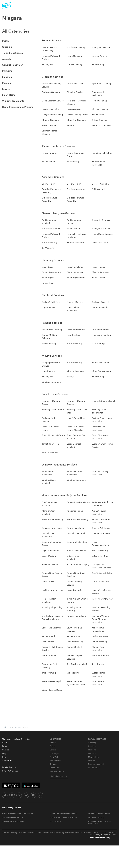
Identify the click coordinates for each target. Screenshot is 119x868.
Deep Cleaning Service (53, 101)
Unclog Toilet (48, 283)
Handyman (93, 746)
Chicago (53, 746)
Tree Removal (98, 664)
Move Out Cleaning (76, 120)
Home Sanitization (51, 109)
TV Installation (49, 162)
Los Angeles (55, 753)
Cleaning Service (75, 92)
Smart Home (9, 95)
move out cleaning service (99, 813)
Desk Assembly (74, 184)
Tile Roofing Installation (78, 664)
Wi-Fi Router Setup (51, 452)
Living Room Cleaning (52, 115)
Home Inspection (75, 590)
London (53, 750)
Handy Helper (73, 229)
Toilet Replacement (76, 278)
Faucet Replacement (52, 272)
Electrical (7, 77)
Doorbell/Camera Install (103, 401)
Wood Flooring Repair (52, 690)
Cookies (88, 832)
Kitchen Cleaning (100, 109)
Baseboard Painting (76, 330)
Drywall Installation (51, 550)
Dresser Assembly (101, 184)
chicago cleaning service (13, 817)
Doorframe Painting (101, 335)
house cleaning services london (63, 813)
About (5, 743)
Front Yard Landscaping (78, 564)
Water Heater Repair (52, 681)
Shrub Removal (49, 656)
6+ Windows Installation (78, 502)
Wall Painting (98, 344)
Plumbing (7, 71)
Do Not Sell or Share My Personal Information (63, 832)
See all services (95, 768)
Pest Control (48, 642)
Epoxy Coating (49, 556)
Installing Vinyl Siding (52, 607)
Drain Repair (48, 267)
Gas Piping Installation (102, 573)
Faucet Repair (98, 267)
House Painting (49, 344)
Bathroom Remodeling (78, 519)
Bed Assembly (49, 184)
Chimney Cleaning (101, 533)
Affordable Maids (75, 84)
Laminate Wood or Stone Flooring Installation (101, 619)
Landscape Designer (51, 628)
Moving (6, 89)
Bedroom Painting (101, 330)
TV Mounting (98, 64)
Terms (96, 832)
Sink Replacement (101, 272)
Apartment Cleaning (102, 84)
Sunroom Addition (101, 656)
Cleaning (7, 47)
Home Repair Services (102, 234)
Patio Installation (100, 636)
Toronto (53, 764)
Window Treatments (13, 101)
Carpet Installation (76, 528)
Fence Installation (50, 564)
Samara (70, 125)
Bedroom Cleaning (51, 92)
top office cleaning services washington (100, 822)
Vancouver (54, 768)
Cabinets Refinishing (52, 528)
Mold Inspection (49, 636)
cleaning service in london (13, 821)
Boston (53, 743)
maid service (55, 821)
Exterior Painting (100, 556)
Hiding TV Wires (50, 153)
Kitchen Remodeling (77, 616)
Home (9, 727)
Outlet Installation (101, 307)
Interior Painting (100, 56)
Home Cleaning (74, 56)
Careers (5, 750)
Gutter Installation (101, 582)
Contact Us (7, 761)
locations (17, 727)
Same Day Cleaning (101, 125)
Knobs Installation (75, 242)
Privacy (14, 832)
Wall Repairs (73, 673)
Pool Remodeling (75, 642)
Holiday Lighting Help (52, 590)
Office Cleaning (74, 64)
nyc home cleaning (96, 817)
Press (4, 746)
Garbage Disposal (100, 302)
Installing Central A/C (102, 599)
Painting (6, 83)
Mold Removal (74, 636)
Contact (6, 832)
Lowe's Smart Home (76, 418)
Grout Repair (48, 582)
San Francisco (56, 761)
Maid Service (98, 115)
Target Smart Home (51, 444)
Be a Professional (9, 767)
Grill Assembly (99, 189)
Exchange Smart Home (53, 409)
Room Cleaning (49, 125)
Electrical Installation (77, 550)
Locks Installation (100, 242)
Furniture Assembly (76, 47)
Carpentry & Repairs (101, 220)
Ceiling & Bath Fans (51, 302)
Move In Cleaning (50, 120)
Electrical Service (75, 302)
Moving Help (48, 64)
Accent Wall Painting (52, 330)
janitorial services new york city (63, 817)
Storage (71, 376)
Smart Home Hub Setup (53, 435)
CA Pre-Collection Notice (30, 832)
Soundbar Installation (102, 153)
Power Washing (99, 642)
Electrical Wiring (100, 550)
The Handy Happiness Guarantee (16, 739)
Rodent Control (74, 647)
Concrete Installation (77, 542)
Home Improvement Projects (18, 107)
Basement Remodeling (53, 519)
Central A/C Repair (101, 528)
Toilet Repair (48, 278)
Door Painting (73, 335)
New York (54, 757)
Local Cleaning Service (78, 115)
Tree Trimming (49, 673)
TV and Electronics (12, 53)
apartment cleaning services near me (18, 813)
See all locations (57, 771)
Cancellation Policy (109, 832)
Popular (6, 41)
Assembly (7, 59)
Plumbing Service (75, 272)
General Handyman (13, 65)
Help (4, 757)
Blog (4, 753)
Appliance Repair (75, 511)
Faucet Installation (75, 267)
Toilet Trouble (98, 278)
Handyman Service (101, 47)
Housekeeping (74, 109)
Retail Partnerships (10, 771)
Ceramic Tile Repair (76, 533)
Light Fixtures (48, 307)
